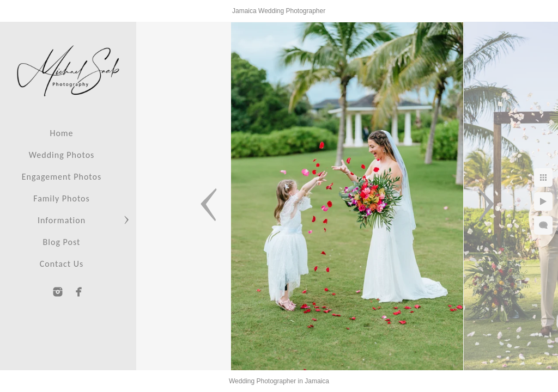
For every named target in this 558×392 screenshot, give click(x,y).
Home (61, 133)
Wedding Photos (62, 155)
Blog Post (62, 242)
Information (62, 220)
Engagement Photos (62, 177)
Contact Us (62, 264)
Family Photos (62, 198)
